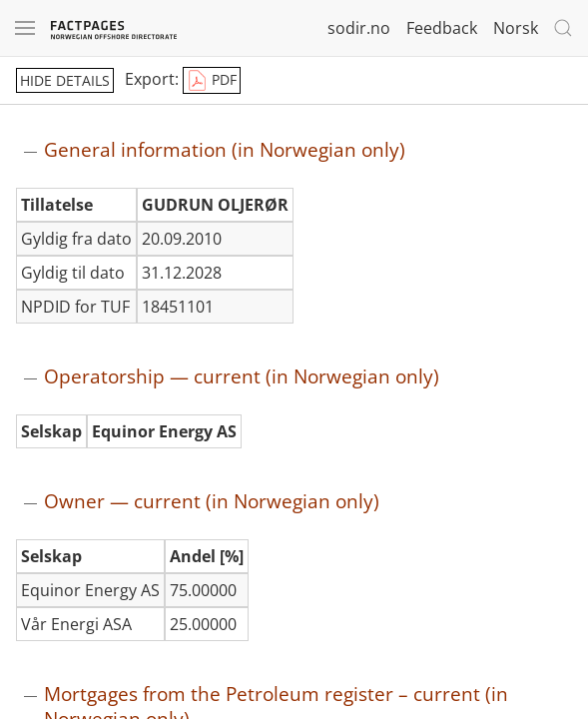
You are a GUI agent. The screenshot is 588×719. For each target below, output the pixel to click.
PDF (212, 81)
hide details (65, 80)
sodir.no (359, 28)
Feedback (442, 28)
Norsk (516, 28)
